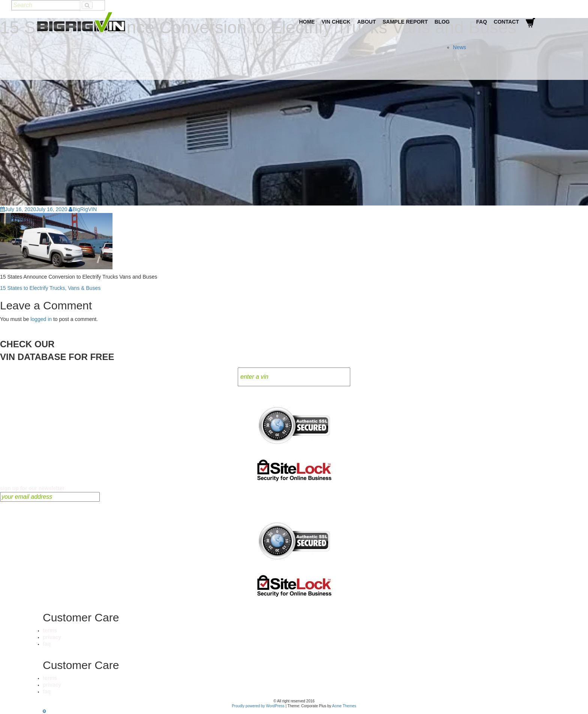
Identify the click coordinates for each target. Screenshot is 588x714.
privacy (52, 637)
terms (50, 630)
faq (47, 644)
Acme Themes (344, 706)
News (460, 47)
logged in (41, 319)
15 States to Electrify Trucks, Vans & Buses (50, 288)
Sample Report (405, 22)
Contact (506, 22)
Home (307, 22)
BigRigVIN (83, 209)
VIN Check (336, 22)
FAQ (482, 22)
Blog (442, 22)
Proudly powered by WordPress (258, 706)
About (366, 22)
